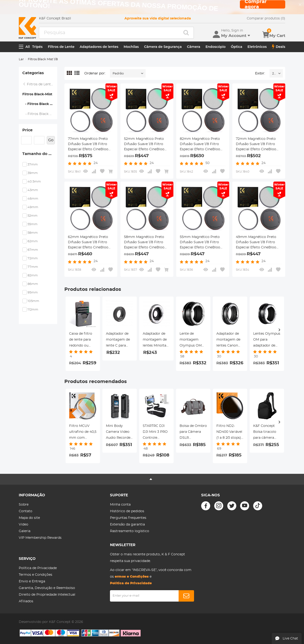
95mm (33, 293)
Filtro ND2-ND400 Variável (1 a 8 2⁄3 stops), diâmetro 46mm (229, 433)
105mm (33, 301)
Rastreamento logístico (130, 531)
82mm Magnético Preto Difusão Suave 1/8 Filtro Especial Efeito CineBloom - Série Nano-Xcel (202, 145)
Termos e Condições (36, 575)
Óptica (237, 47)
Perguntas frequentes (128, 518)
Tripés (38, 47)
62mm (33, 241)
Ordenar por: (95, 73)
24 (274, 74)
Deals (279, 47)
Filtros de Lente (61, 47)
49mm (33, 207)
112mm (33, 310)
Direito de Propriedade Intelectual (47, 595)
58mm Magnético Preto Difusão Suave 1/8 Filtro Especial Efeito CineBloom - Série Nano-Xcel (146, 243)
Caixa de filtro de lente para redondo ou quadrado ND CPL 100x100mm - (83, 340)
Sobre (24, 505)
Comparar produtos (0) (266, 18)
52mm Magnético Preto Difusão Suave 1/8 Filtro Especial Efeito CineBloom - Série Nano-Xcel (146, 145)
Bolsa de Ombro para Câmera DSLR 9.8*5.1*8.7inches (193, 433)
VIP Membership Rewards (40, 538)
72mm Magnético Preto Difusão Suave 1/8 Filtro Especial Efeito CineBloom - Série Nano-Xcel (258, 145)
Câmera (194, 47)
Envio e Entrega (32, 581)
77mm (33, 267)
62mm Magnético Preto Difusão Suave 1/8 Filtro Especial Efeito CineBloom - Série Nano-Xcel (90, 243)
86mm (33, 284)
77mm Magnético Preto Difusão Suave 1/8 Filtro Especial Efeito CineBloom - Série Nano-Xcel (90, 145)
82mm (33, 276)
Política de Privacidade (38, 568)
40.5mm (34, 182)
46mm (33, 199)
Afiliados (26, 601)
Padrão (118, 74)
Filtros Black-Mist (37, 94)
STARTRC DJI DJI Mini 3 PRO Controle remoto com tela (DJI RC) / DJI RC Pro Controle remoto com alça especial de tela (156, 433)
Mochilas (131, 47)
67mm (33, 250)
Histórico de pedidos (127, 511)
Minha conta (120, 505)
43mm (33, 190)
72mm (33, 258)
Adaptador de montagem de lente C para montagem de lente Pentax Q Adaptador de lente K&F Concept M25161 (119, 340)
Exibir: (260, 73)
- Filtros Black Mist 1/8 (40, 104)
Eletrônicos (257, 47)
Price (27, 130)
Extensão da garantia (127, 525)
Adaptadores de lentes (99, 47)
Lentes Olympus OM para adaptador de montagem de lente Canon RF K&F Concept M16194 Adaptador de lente (267, 340)
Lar (21, 59)
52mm (33, 216)
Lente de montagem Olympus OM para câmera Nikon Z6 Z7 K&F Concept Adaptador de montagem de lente (192, 340)
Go (51, 140)
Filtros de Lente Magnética (40, 84)
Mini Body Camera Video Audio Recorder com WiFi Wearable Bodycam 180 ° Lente (119, 433)
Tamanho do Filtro (40, 154)
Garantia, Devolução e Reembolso (47, 588)
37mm (33, 165)
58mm (33, 233)
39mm (33, 173)
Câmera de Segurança (163, 47)
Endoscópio (216, 47)
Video (24, 525)
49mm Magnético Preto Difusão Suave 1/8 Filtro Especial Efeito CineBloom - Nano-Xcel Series (258, 243)
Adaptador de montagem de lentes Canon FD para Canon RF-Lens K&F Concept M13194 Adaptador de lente (230, 340)
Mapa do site (29, 518)
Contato (26, 511)
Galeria (25, 531)
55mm (33, 224)
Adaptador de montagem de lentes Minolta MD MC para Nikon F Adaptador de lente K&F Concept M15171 (155, 340)
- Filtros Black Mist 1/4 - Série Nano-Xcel (40, 114)
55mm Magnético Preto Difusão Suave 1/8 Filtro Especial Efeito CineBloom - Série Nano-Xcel (202, 243)
